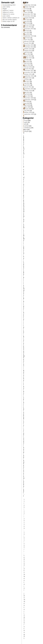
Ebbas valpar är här (9, 21)
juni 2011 (27, 81)
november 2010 (29, 89)
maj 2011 (27, 83)
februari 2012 (28, 67)
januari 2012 (28, 69)
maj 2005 (27, 111)
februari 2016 (28, 25)
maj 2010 (27, 92)
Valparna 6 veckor (8, 12)
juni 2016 (27, 20)
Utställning (27, 128)
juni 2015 (27, 32)
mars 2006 (27, 107)
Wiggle (5, 9)
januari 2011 (28, 87)
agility (26, 122)
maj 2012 (27, 61)
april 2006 (27, 105)
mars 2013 (27, 54)
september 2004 (29, 114)
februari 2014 (28, 41)
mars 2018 (27, 12)
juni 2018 (27, 10)
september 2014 (29, 36)
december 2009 (29, 98)
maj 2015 (27, 34)
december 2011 (29, 71)
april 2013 (27, 52)
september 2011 (29, 76)
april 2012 (27, 63)
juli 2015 (27, 30)
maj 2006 (27, 103)
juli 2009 (27, 101)
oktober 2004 (28, 112)
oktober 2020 (28, 7)
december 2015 (29, 29)
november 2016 (29, 16)
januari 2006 (28, 109)
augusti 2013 (28, 50)
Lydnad (26, 126)
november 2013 (29, 47)
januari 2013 (28, 56)
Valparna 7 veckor (8, 10)
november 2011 (29, 72)
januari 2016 (28, 27)
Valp (25, 129)
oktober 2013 (28, 49)
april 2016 (27, 23)
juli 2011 (27, 80)
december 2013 (29, 45)
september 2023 (29, 5)
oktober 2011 (28, 74)
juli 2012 (27, 60)
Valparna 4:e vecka (8, 14)
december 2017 (29, 14)
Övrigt (26, 120)
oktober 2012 (28, 58)
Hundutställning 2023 (9, 5)
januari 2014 (28, 43)
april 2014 (27, 38)
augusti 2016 (28, 18)
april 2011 (27, 85)
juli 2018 (27, 9)
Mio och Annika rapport (10, 20)
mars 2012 (27, 65)
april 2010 (27, 94)
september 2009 (29, 100)
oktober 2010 (28, 91)
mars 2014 (27, 40)
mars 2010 (27, 96)
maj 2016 (27, 21)
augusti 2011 (28, 78)
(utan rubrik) (6, 7)
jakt (25, 124)
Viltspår (26, 131)
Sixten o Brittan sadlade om (11, 18)
